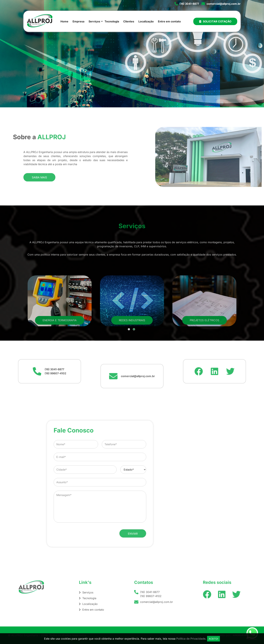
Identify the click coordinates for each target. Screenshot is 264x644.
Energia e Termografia (60, 352)
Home (64, 21)
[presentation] (145, 533)
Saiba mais (39, 183)
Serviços (94, 21)
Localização (146, 21)
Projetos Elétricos (204, 352)
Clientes (129, 21)
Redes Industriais (132, 352)
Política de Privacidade (191, 639)
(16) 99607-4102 (16, 373)
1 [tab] (129, 361)
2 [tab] (134, 361)
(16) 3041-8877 (189, 4)
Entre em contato (169, 21)
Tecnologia (112, 21)
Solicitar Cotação (215, 21)
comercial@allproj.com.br (224, 4)
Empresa (78, 21)
